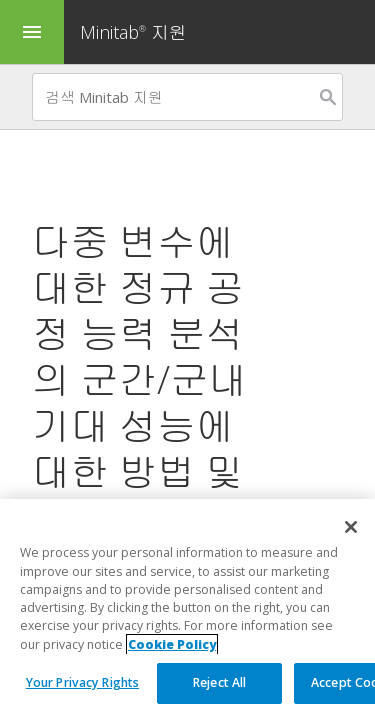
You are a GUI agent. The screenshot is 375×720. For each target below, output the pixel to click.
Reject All (219, 682)
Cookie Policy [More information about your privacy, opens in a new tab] (172, 644)
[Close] (351, 527)
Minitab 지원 (133, 32)
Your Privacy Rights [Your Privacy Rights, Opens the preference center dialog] (82, 682)
